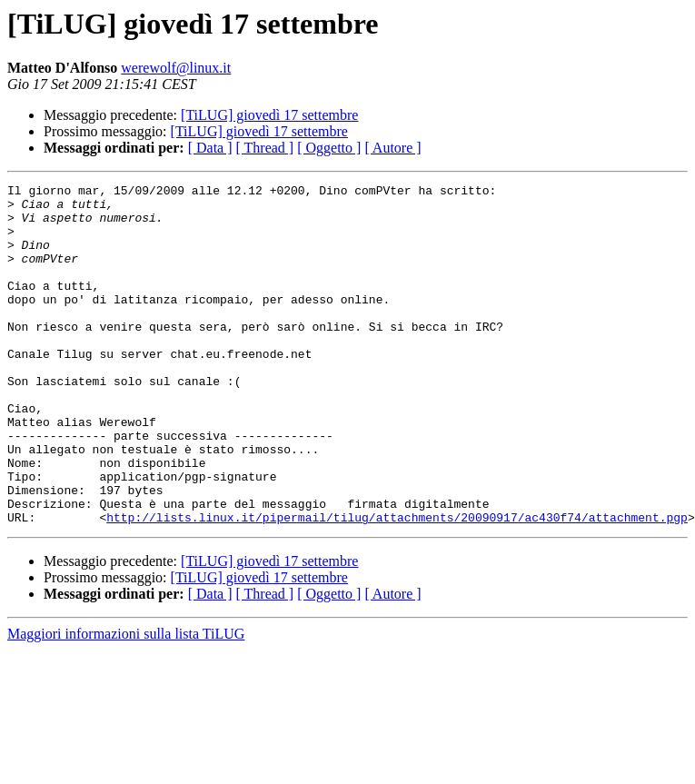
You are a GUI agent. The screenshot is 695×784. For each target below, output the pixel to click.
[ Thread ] (265, 148)
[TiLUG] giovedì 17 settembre (269, 115)
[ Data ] (210, 148)
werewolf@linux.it (176, 68)
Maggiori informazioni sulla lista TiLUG (126, 702)
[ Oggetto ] (329, 148)
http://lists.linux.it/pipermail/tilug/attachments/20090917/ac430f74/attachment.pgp (397, 585)
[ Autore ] (392, 148)
